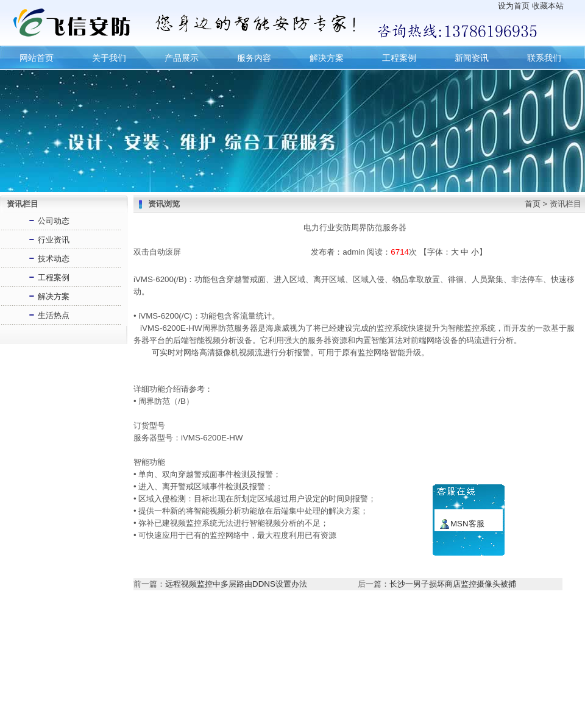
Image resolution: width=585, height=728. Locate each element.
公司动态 (54, 219)
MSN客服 (467, 524)
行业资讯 (54, 238)
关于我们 (109, 58)
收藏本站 (548, 6)
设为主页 (177, 678)
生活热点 (54, 313)
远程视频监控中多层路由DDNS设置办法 (236, 582)
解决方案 (327, 58)
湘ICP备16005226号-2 (409, 704)
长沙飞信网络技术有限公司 (319, 704)
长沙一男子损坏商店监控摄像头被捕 (453, 582)
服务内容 (254, 58)
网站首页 (37, 58)
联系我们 (544, 58)
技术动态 (54, 257)
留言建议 (369, 678)
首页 (533, 202)
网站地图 (408, 678)
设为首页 (514, 6)
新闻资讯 (472, 58)
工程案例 (399, 58)
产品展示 (182, 58)
